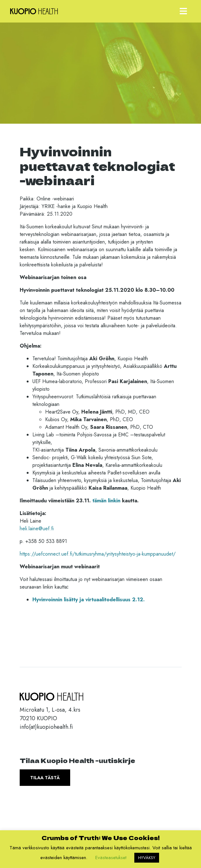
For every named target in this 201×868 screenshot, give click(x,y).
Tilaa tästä (45, 778)
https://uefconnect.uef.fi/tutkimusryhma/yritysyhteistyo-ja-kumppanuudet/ (98, 554)
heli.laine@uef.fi (37, 529)
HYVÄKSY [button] (147, 858)
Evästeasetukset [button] (111, 858)
